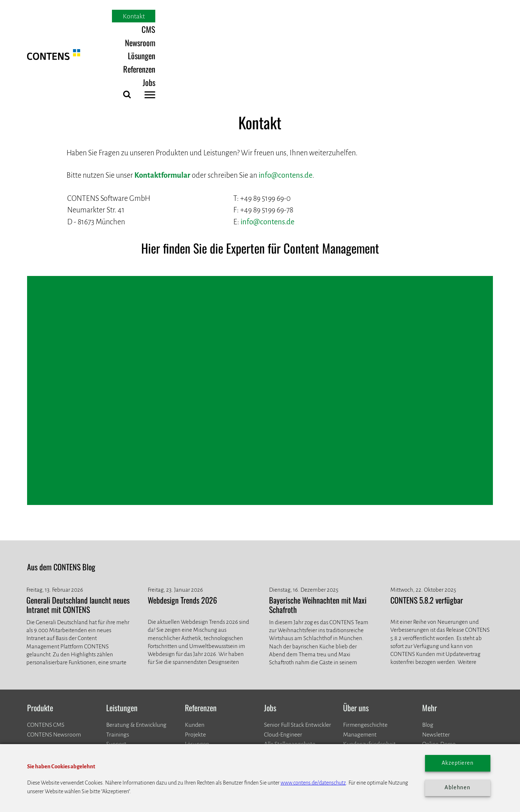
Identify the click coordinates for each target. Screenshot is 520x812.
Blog (428, 648)
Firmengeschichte (365, 648)
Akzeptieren (458, 763)
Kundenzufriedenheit (369, 667)
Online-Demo (439, 667)
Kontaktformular (162, 98)
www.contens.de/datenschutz (313, 783)
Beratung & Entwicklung (136, 648)
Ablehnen (458, 787)
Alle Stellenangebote (290, 667)
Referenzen (407, 17)
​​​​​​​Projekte (195, 658)
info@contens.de (285, 98)
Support (116, 667)
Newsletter (436, 658)
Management (360, 658)
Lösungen (365, 17)
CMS (290, 17)
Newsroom (324, 17)
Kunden (195, 648)
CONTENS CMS (46, 648)
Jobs (441, 17)
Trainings (118, 658)
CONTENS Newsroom (54, 658)
